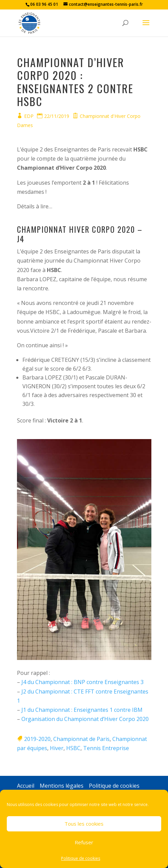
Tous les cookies (84, 824)
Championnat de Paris (81, 739)
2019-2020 (37, 739)
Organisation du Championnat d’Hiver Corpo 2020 (85, 719)
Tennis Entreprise (106, 748)
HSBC (73, 748)
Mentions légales (62, 786)
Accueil (26, 786)
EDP (29, 116)
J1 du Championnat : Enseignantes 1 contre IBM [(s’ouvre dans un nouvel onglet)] (82, 710)
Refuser (84, 842)
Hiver (57, 748)
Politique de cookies (81, 858)
